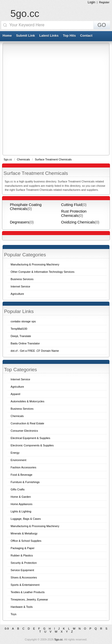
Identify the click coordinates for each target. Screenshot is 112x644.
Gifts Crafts (18, 489)
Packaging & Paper (23, 548)
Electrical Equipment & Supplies (30, 438)
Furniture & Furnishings (25, 482)
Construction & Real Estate (27, 423)
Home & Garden (21, 497)
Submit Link (25, 36)
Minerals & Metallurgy (24, 533)
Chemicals (24, 159)
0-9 (7, 629)
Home (7, 36)
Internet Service (20, 379)
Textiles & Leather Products (28, 592)
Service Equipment (22, 570)
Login (91, 2)
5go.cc (25, 14)
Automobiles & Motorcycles (28, 401)
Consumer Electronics (24, 431)
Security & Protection (24, 563)
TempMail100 (19, 329)
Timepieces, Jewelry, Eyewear (29, 599)
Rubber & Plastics (22, 555)
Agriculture (17, 387)
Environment (19, 460)
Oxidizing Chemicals (78, 222)
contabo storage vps (23, 321)
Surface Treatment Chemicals (53, 159)
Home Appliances (22, 504)
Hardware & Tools (22, 607)
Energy (15, 453)
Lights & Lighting (21, 511)
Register (104, 2)
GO (102, 25)
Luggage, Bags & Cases (26, 519)
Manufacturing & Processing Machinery (35, 526)
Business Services (22, 409)
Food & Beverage (22, 475)
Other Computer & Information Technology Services (43, 272)
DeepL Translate (21, 336)
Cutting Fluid (72, 205)
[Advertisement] (56, 99)
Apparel (15, 394)
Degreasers (20, 222)
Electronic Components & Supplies (32, 445)
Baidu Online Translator (25, 343)
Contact (86, 36)
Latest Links (49, 36)
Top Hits (69, 36)
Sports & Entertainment (25, 585)
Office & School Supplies (26, 541)
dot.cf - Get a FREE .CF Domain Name (35, 351)
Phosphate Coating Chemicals (26, 207)
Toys (14, 614)
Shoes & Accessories (24, 577)
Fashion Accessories (23, 467)
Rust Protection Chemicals (74, 213)
